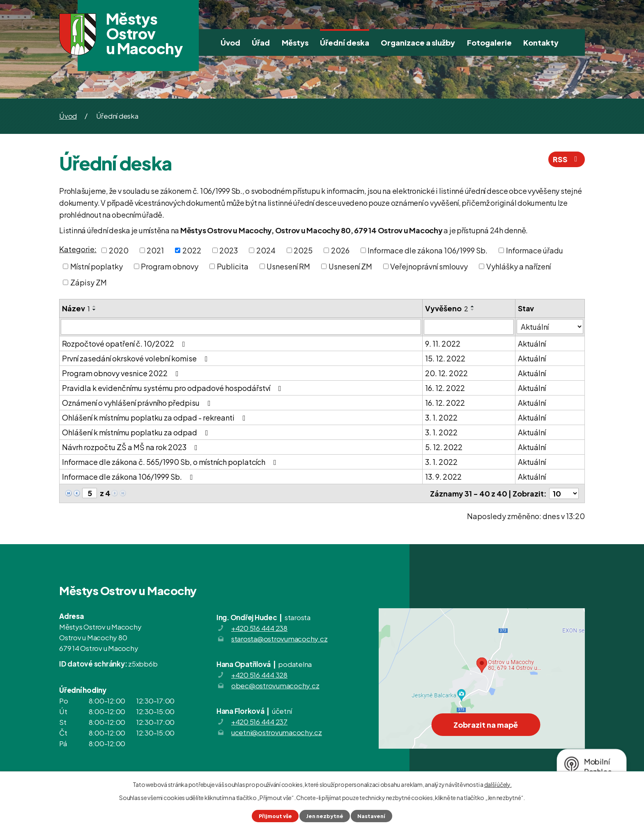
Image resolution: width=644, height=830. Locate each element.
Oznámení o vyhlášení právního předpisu (138, 403)
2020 (119, 250)
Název (76, 308)
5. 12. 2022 (444, 447)
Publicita (233, 266)
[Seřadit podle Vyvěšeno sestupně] (473, 310)
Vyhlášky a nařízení (519, 266)
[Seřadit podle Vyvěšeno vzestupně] (473, 306)
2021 (155, 250)
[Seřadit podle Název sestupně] (94, 310)
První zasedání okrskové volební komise (137, 358)
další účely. (498, 784)
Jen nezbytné (325, 816)
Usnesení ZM (350, 266)
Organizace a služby (418, 43)
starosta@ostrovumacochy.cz (279, 639)
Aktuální (532, 344)
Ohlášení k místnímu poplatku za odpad (137, 432)
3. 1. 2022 (441, 417)
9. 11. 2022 (443, 344)
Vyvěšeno (447, 308)
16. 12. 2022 (445, 388)
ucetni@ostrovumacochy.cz (277, 732)
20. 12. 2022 (446, 373)
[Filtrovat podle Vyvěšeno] (469, 327)
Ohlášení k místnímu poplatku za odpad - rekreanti (155, 417)
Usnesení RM (288, 266)
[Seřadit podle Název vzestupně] (94, 306)
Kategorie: (78, 249)
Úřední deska (345, 43)
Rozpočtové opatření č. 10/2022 (125, 344)
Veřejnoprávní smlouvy (429, 266)
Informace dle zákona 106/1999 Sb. (428, 250)
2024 (266, 250)
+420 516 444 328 (259, 675)
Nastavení (371, 816)
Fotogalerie (489, 43)
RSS (567, 159)
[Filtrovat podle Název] (241, 327)
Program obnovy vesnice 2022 (122, 373)
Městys (295, 43)
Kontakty (541, 43)
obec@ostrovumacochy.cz (275, 685)
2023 (229, 250)
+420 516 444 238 (259, 628)
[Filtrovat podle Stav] (550, 326)
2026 (340, 250)
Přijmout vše (275, 816)
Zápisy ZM (89, 282)
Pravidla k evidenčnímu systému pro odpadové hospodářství (173, 388)
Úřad (261, 43)
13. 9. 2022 (443, 477)
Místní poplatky (97, 266)
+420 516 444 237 (259, 722)
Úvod (230, 43)
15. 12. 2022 (445, 358)
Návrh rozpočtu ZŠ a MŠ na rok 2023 (131, 447)
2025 (303, 250)
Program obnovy (170, 266)
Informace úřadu (535, 250)
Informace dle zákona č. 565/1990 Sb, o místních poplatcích (171, 462)
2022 (192, 250)
